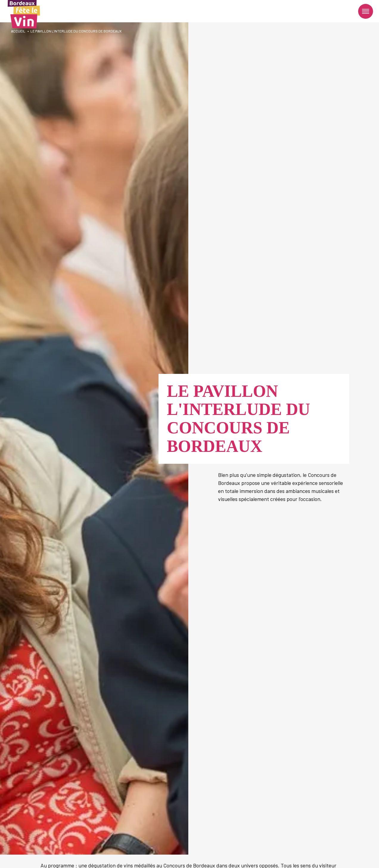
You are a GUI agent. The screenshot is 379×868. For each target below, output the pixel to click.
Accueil (18, 31)
